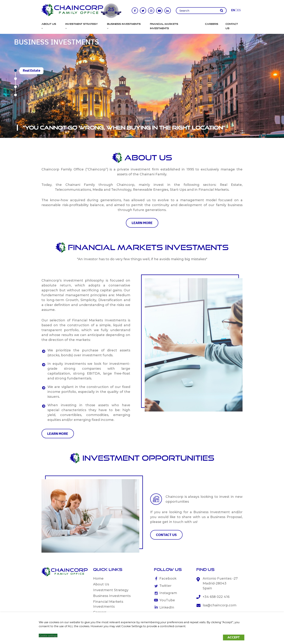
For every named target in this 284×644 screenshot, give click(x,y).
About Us (101, 584)
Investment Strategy (111, 590)
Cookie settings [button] (48, 636)
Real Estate (32, 70)
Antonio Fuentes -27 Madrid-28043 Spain (220, 583)
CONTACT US (166, 535)
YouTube (167, 600)
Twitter (165, 586)
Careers (212, 24)
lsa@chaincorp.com (220, 605)
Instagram (168, 593)
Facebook (168, 578)
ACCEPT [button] (234, 637)
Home (98, 578)
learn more (142, 223)
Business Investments (112, 596)
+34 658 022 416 (216, 597)
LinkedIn (167, 607)
